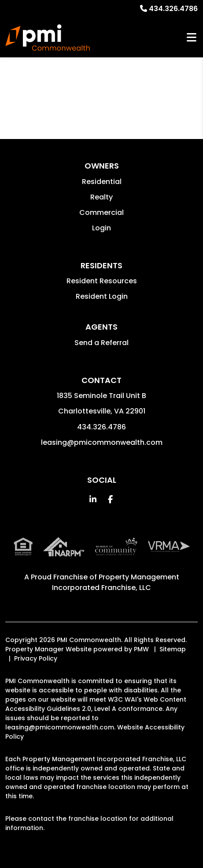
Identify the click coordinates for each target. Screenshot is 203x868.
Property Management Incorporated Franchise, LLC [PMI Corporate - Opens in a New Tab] (116, 582)
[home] (48, 38)
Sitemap (173, 649)
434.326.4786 (173, 9)
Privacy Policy (36, 658)
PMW (141, 649)
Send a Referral (101, 343)
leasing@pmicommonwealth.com (102, 442)
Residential (102, 182)
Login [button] (101, 228)
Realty (101, 197)
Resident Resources (102, 281)
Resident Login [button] (102, 296)
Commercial (101, 212)
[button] (93, 499)
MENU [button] (192, 38)
